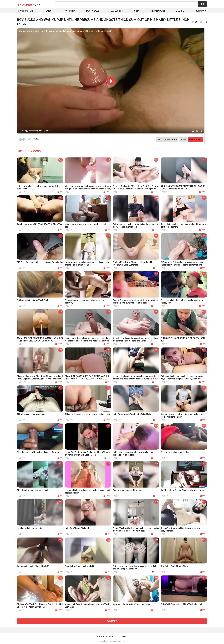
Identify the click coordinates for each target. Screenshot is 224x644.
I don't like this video (24, 140)
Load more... (112, 621)
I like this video (20, 140)
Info (159, 139)
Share (183, 139)
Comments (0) (195, 139)
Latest (49, 11)
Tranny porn (158, 11)
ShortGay (29, 4)
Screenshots (171, 139)
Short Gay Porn (26, 11)
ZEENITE (180, 11)
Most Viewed (93, 11)
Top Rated (69, 11)
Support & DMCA (105, 636)
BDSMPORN (201, 11)
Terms (124, 636)
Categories (117, 11)
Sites (137, 11)
